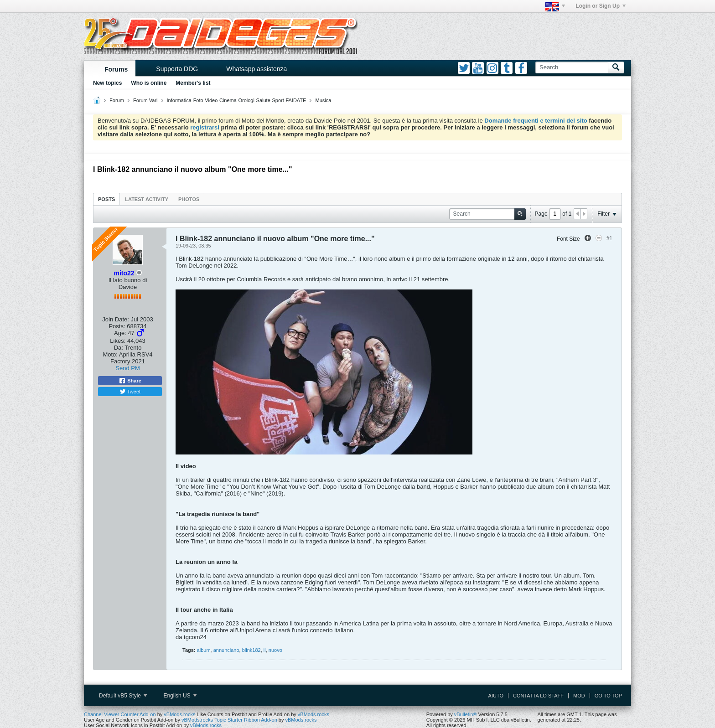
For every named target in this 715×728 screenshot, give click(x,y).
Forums (116, 69)
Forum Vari (145, 100)
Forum (117, 100)
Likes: (118, 341)
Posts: (117, 326)
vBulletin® (466, 714)
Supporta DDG (177, 69)
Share (130, 381)
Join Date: (116, 319)
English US (180, 696)
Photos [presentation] (189, 199)
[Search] (572, 67)
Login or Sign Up (601, 6)
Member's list (193, 83)
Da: (119, 348)
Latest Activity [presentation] (147, 199)
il (265, 650)
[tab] (106, 199)
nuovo (275, 650)
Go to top (608, 696)
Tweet (130, 392)
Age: (120, 333)
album (204, 650)
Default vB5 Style (123, 696)
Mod (579, 696)
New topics (107, 83)
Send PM (127, 368)
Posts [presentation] (106, 199)
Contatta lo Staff (538, 696)
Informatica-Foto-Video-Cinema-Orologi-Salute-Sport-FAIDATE (237, 100)
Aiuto (496, 696)
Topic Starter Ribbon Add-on (246, 720)
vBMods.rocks (179, 714)
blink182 (251, 650)
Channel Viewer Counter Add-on (120, 714)
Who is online (149, 83)
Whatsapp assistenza (256, 69)
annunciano (226, 650)
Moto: (110, 354)
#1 (609, 238)
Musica (324, 100)
